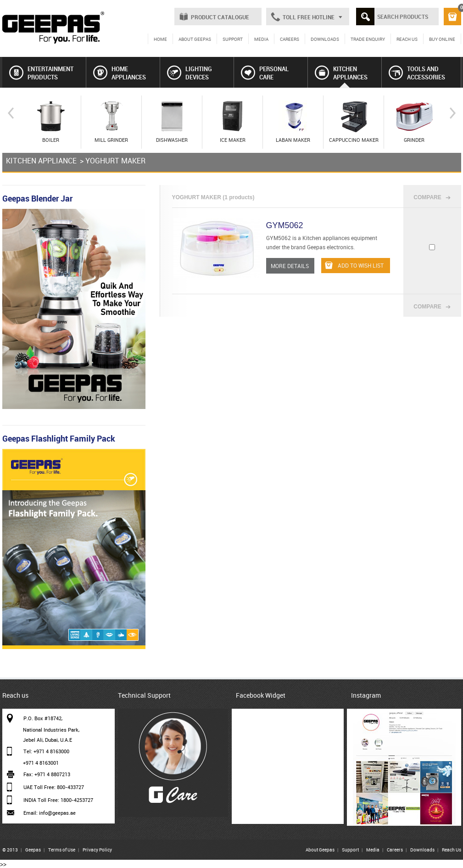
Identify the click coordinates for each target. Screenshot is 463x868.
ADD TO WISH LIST (354, 266)
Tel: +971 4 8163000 (46, 751)
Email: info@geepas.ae (50, 813)
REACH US (407, 39)
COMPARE (427, 197)
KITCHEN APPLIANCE (41, 161)
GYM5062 (285, 225)
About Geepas (320, 850)
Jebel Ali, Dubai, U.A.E (47, 740)
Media (373, 850)
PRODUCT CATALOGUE (220, 17)
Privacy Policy (97, 850)
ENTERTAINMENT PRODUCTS (41, 73)
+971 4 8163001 (41, 763)
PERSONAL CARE (265, 73)
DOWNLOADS (325, 39)
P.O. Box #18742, (43, 718)
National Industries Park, (51, 730)
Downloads (422, 850)
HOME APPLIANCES (120, 73)
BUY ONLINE (442, 39)
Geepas (33, 850)
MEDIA (261, 39)
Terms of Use (62, 850)
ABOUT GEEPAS (195, 39)
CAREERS (290, 39)
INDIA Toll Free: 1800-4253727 (58, 800)
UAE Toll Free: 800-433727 (54, 787)
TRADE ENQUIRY (368, 39)
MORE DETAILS (290, 266)
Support (350, 850)
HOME (160, 39)
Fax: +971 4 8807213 (47, 774)
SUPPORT (233, 39)
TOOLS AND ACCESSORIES (417, 73)
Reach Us (452, 850)
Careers (395, 850)
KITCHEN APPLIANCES (341, 73)
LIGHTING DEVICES (190, 73)
